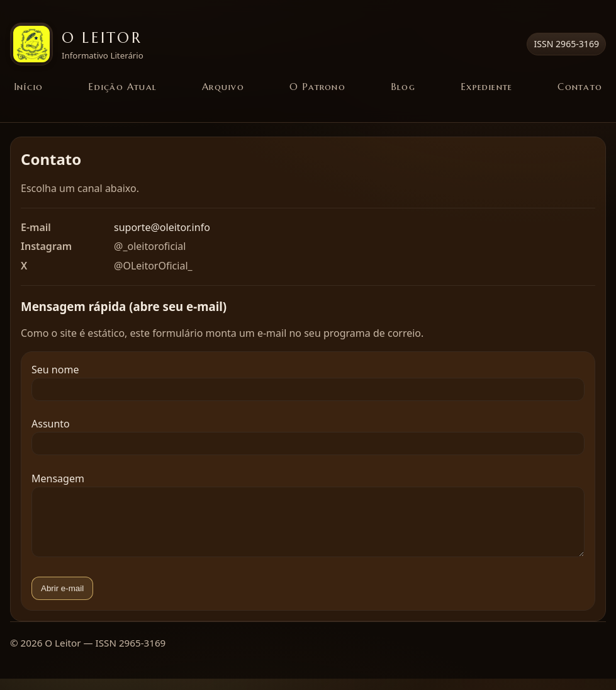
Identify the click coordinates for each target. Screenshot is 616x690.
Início (28, 87)
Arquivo (223, 87)
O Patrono (317, 87)
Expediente (486, 87)
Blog (403, 87)
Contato (580, 87)
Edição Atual (122, 87)
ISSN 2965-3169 (566, 44)
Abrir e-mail (62, 600)
